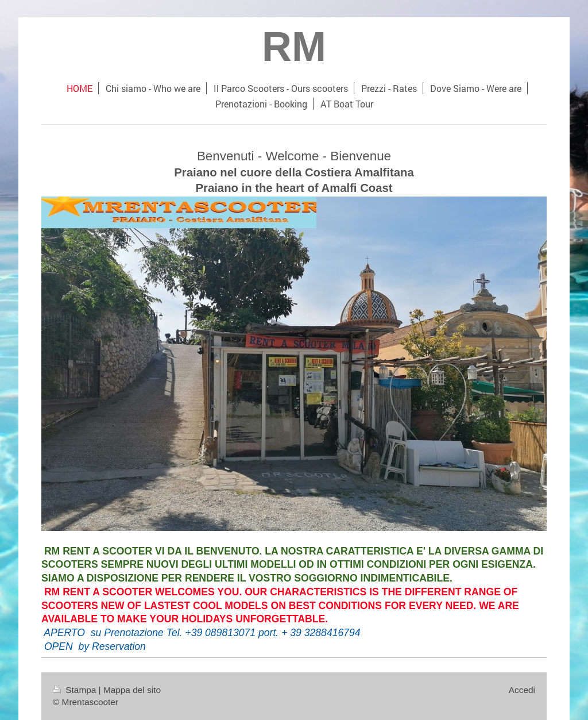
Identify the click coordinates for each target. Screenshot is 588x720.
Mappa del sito (132, 690)
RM (294, 47)
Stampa (76, 690)
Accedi (522, 690)
